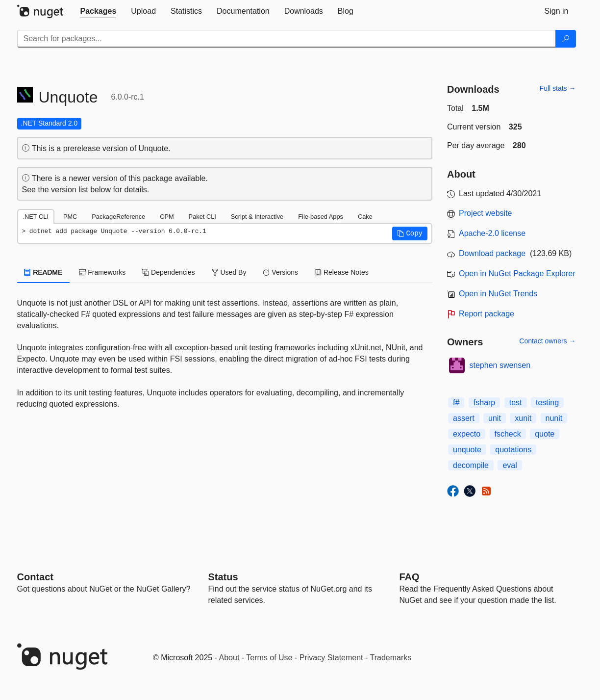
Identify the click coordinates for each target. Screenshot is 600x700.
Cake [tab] (365, 217)
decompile (471, 465)
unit (495, 418)
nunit (554, 418)
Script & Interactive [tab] (257, 217)
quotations (513, 450)
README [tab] (44, 272)
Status (223, 577)
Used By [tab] (229, 272)
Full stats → (558, 88)
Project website (486, 213)
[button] (410, 233)
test (516, 402)
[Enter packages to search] (287, 39)
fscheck (508, 434)
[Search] (566, 39)
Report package (487, 314)
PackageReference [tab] (118, 217)
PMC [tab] (70, 217)
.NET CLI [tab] (36, 217)
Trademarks (391, 658)
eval (510, 465)
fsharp (484, 402)
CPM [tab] (167, 217)
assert (464, 418)
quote (545, 434)
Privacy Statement (331, 658)
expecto (467, 434)
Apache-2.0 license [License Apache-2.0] (492, 233)
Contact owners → (547, 341)
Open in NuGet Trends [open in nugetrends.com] (498, 294)
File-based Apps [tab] (321, 217)
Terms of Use (269, 658)
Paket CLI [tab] (202, 217)
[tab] (99, 11)
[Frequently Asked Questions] (410, 577)
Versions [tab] (280, 272)
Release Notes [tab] (342, 272)
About (229, 658)
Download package (492, 253)
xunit (523, 418)
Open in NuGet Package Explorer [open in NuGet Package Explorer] (517, 273)
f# (456, 402)
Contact (35, 577)
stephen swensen (500, 365)
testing (547, 402)
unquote (467, 450)
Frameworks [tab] (102, 272)
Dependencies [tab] (168, 272)
